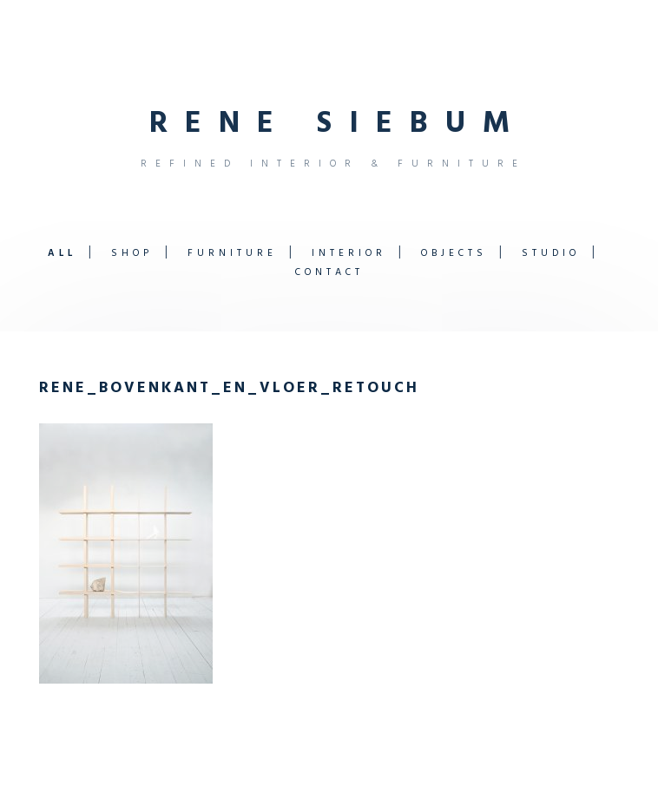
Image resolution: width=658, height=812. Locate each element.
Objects (454, 253)
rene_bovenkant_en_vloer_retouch (229, 389)
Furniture (232, 253)
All (62, 253)
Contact (329, 272)
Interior (349, 253)
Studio (551, 253)
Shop (132, 253)
